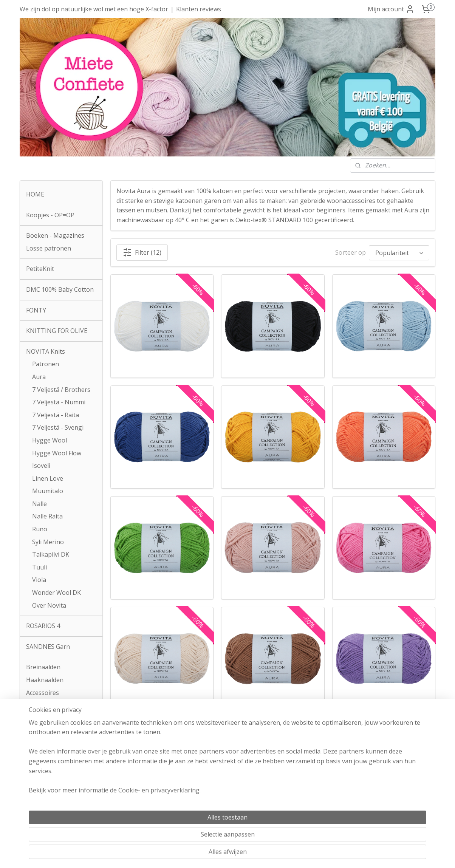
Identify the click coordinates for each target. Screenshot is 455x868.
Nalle (39, 504)
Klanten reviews (199, 9)
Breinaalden (43, 667)
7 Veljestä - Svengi (58, 427)
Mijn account (391, 9)
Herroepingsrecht (228, 801)
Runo (40, 529)
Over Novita (49, 605)
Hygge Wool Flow (57, 453)
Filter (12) (142, 252)
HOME (35, 194)
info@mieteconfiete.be (61, 820)
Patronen (46, 364)
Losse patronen (49, 248)
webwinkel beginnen (245, 854)
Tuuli (39, 567)
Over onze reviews (394, 810)
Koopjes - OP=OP (50, 215)
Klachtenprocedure (221, 820)
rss (216, 854)
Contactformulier (50, 734)
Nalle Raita (47, 516)
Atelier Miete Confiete (61, 781)
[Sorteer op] (399, 253)
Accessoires (43, 693)
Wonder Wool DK (56, 593)
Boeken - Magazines (55, 235)
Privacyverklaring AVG (228, 810)
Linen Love (48, 478)
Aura (39, 377)
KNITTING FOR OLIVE (57, 331)
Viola (39, 580)
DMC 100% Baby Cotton (60, 289)
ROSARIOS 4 (43, 626)
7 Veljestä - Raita (56, 415)
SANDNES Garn (48, 647)
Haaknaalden (45, 680)
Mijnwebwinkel (310, 854)
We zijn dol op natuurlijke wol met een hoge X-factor (94, 9)
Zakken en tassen (51, 713)
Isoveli (41, 466)
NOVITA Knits (46, 351)
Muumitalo (48, 491)
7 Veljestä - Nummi (59, 402)
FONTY (36, 310)
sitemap (200, 854)
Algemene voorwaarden (228, 781)
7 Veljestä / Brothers (61, 390)
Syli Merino (48, 542)
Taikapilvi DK (51, 554)
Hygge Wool (50, 440)
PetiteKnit (40, 269)
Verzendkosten (227, 791)
